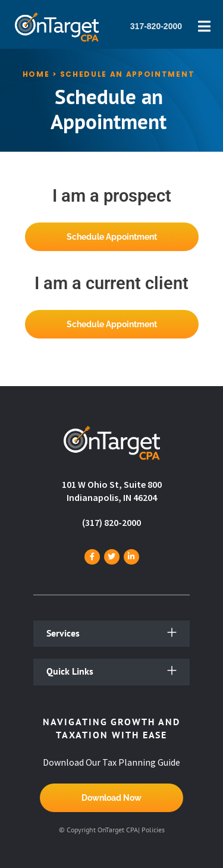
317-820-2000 (156, 26)
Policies (153, 830)
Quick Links (70, 671)
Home (36, 74)
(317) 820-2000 (111, 522)
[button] (111, 634)
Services (63, 633)
